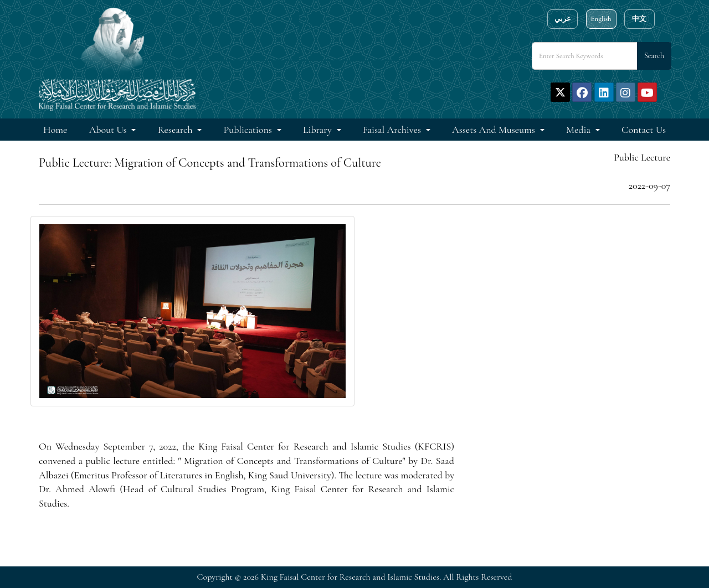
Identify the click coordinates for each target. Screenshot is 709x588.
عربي (563, 19)
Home (55, 130)
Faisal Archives (393, 130)
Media (579, 130)
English (601, 19)
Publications (249, 130)
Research (176, 130)
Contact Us (644, 130)
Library (318, 130)
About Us (109, 130)
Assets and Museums (495, 130)
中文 (639, 19)
